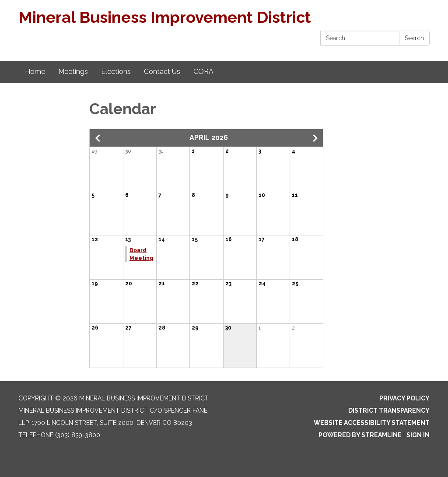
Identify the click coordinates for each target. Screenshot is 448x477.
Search (414, 38)
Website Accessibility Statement (372, 423)
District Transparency (389, 410)
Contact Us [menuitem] (162, 72)
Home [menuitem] (35, 72)
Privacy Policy (404, 398)
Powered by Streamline (360, 435)
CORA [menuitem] (203, 72)
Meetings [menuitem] (73, 72)
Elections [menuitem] (116, 72)
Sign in (418, 435)
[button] (98, 138)
